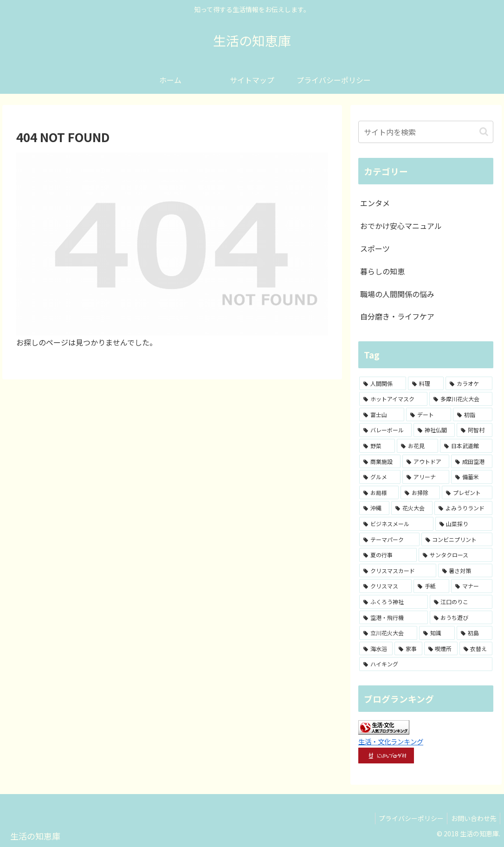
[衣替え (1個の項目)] (476, 649)
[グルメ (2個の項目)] (380, 477)
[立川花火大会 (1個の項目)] (388, 633)
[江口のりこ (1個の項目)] (461, 602)
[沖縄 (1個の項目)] (374, 508)
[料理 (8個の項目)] (426, 384)
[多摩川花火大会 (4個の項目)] (461, 399)
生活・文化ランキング (391, 741)
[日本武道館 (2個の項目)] (466, 446)
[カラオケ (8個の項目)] (469, 384)
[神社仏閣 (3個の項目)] (434, 430)
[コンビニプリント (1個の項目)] (457, 540)
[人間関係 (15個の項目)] (383, 384)
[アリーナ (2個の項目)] (426, 477)
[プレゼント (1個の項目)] (467, 493)
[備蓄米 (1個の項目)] (472, 477)
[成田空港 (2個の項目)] (472, 462)
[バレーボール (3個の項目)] (385, 430)
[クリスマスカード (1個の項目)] (398, 571)
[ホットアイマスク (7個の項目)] (393, 399)
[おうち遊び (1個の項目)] (461, 618)
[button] (484, 132)
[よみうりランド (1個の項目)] (463, 508)
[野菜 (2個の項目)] (377, 446)
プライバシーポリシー (407, 818)
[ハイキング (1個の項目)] (426, 664)
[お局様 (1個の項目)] (379, 493)
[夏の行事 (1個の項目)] (388, 555)
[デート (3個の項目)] (429, 415)
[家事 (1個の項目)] (408, 649)
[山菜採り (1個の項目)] (464, 524)
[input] (426, 132)
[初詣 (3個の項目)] (473, 415)
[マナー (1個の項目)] (472, 586)
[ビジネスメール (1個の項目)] (396, 524)
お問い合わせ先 (472, 818)
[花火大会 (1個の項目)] (412, 508)
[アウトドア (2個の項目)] (426, 462)
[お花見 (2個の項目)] (417, 446)
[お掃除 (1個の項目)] (420, 493)
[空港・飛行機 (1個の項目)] (394, 618)
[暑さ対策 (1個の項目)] (465, 571)
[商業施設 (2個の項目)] (380, 462)
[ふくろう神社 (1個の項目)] (394, 602)
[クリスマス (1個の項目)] (385, 586)
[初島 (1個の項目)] (475, 633)
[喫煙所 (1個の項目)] (441, 649)
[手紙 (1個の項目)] (431, 586)
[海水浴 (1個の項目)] (376, 649)
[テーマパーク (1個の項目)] (389, 540)
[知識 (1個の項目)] (437, 633)
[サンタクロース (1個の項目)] (456, 555)
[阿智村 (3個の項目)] (475, 430)
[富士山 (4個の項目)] (382, 415)
